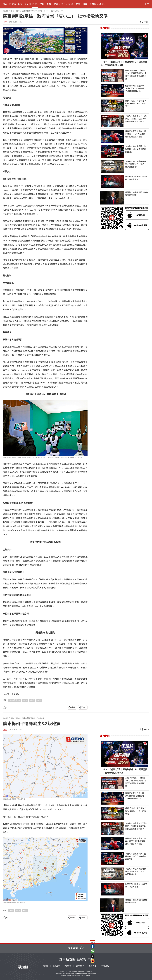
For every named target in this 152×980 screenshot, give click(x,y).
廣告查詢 (56, 966)
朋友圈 (93, 4)
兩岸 (5, 22)
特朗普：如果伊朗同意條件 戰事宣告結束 (137, 194)
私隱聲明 (93, 966)
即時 (35, 4)
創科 (40, 700)
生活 (63, 4)
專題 (102, 4)
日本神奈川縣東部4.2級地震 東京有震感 (136, 178)
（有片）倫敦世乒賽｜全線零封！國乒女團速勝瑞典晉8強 (136, 149)
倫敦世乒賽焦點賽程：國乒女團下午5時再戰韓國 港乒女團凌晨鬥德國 (136, 134)
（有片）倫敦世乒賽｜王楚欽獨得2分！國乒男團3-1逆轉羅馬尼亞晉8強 (124, 64)
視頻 (42, 4)
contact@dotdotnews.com (85, 971)
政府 (33, 700)
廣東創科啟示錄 (15, 700)
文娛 (78, 4)
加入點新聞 (80, 966)
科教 (85, 4)
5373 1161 (68, 971)
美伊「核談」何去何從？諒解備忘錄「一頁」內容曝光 (136, 104)
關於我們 (68, 966)
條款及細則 (105, 966)
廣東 (26, 700)
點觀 (56, 4)
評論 (49, 4)
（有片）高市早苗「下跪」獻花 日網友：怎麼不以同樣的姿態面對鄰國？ (136, 119)
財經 (71, 4)
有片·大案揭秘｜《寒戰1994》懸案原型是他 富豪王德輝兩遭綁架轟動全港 (136, 75)
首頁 (14, 4)
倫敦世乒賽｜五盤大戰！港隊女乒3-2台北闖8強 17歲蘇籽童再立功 (136, 89)
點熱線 (46, 966)
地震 (11, 910)
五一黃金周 (25, 4)
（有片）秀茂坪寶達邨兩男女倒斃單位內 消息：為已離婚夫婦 (136, 164)
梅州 (26, 910)
